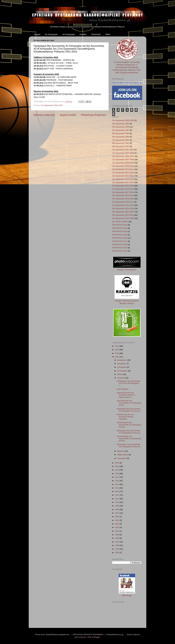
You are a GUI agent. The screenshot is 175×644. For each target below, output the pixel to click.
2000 (117, 531)
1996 (117, 545)
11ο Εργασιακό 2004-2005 (123, 153)
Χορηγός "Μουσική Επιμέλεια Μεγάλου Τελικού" (127, 301)
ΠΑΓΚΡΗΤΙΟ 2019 (120, 248)
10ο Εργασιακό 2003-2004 (123, 150)
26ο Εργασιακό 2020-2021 (123, 202)
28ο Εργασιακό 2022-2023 (123, 209)
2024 (117, 350)
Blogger (97, 637)
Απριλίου (121, 378)
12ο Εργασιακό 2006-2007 (123, 156)
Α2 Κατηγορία (69, 34)
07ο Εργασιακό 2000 (121, 140)
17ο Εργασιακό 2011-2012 (123, 173)
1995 (117, 549)
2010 (117, 502)
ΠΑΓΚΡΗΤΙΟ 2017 (120, 241)
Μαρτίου (121, 451)
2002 (117, 524)
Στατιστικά (96, 34)
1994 (117, 552)
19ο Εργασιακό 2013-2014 (123, 179)
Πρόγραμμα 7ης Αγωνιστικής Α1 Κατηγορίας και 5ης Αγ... (129, 445)
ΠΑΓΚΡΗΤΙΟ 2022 (120, 251)
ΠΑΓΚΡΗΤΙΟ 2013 (120, 228)
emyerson (82, 637)
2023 (117, 353)
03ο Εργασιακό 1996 (121, 127)
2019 (117, 470)
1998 (117, 538)
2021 (117, 463)
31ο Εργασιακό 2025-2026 (123, 218)
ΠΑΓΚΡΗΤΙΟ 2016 (120, 238)
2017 (117, 477)
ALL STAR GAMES (120, 222)
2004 (117, 517)
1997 (117, 542)
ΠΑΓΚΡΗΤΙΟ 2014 (120, 231)
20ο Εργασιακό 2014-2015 (123, 182)
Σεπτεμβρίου (123, 371)
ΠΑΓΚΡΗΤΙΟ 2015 (120, 235)
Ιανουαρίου (122, 458)
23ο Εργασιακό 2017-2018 (123, 192)
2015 (117, 484)
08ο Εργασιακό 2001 (121, 143)
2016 (117, 481)
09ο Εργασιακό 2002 (121, 146)
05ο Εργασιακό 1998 (121, 133)
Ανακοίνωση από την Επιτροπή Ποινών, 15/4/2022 (125, 417)
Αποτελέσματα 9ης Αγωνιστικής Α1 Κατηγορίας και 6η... (129, 403)
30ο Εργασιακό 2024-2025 (123, 215)
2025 (117, 346)
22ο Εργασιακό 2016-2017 (123, 189)
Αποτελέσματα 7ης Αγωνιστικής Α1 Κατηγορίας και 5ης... (129, 439)
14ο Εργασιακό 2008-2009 (123, 163)
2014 (117, 488)
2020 (117, 466)
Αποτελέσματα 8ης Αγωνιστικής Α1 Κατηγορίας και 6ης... (129, 425)
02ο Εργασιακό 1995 (121, 124)
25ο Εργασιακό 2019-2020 (123, 199)
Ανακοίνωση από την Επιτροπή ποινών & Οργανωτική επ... (126, 395)
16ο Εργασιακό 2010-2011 (123, 169)
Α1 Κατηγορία (51, 34)
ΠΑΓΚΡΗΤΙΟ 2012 (120, 225)
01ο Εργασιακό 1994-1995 (123, 120)
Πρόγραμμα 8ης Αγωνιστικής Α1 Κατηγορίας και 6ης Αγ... (129, 432)
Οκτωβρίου (122, 367)
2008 (117, 509)
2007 (117, 513)
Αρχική (37, 34)
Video (108, 34)
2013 (117, 491)
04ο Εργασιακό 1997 (121, 130)
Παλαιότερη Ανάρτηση (93, 115)
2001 (117, 527)
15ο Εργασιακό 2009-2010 (123, 166)
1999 (117, 535)
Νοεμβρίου (122, 364)
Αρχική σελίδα (68, 115)
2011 (117, 499)
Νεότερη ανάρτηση (44, 115)
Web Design (127, 595)
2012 (117, 495)
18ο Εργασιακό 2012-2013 (123, 176)
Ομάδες (83, 34)
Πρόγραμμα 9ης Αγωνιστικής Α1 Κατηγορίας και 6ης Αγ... (129, 410)
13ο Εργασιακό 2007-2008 (123, 159)
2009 (117, 506)
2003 (117, 520)
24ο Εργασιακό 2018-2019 (123, 195)
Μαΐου (120, 374)
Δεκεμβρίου (122, 360)
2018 (117, 474)
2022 (117, 357)
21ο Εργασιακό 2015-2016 (123, 186)
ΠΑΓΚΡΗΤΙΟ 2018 (120, 245)
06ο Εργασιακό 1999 (121, 137)
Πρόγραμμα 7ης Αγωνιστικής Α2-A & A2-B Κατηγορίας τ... (129, 383)
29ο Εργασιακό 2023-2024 (123, 212)
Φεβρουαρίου (123, 455)
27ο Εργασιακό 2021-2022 (52, 105)
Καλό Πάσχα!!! (123, 389)
